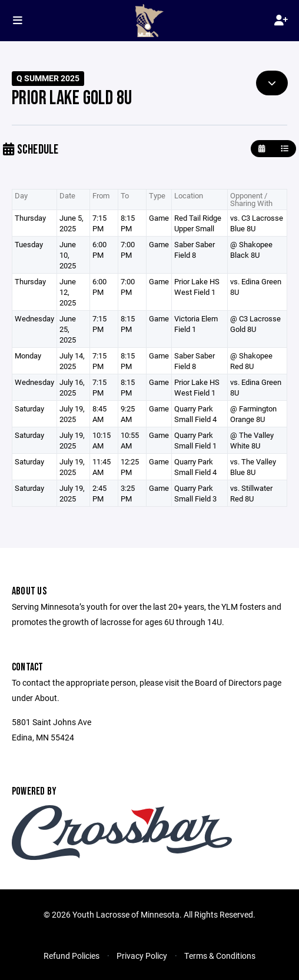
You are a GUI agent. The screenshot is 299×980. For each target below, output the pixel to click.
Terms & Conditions (220, 956)
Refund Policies (72, 956)
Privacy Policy (142, 956)
